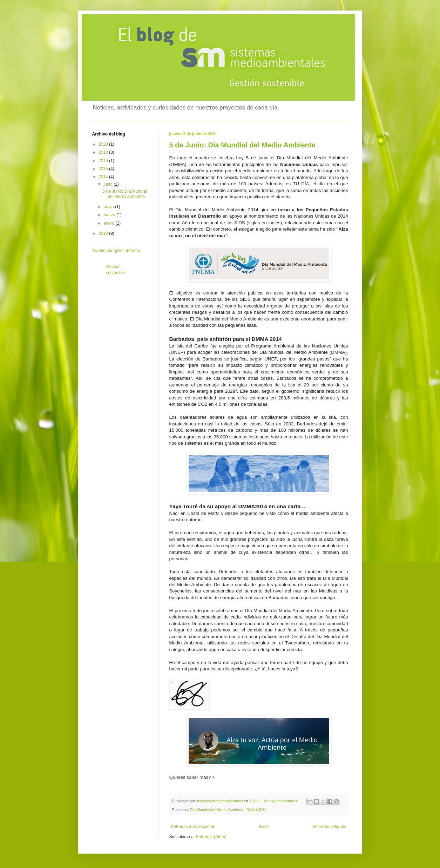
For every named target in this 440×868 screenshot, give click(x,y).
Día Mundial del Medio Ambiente (217, 810)
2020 (104, 144)
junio (109, 184)
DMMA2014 (256, 810)
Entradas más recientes (193, 827)
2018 (104, 152)
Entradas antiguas (329, 827)
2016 (104, 161)
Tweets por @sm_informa (116, 251)
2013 (104, 233)
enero (109, 223)
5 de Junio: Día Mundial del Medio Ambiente (242, 145)
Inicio (264, 827)
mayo (109, 207)
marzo (110, 215)
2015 (104, 169)
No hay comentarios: (282, 801)
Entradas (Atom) (211, 837)
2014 (104, 177)
